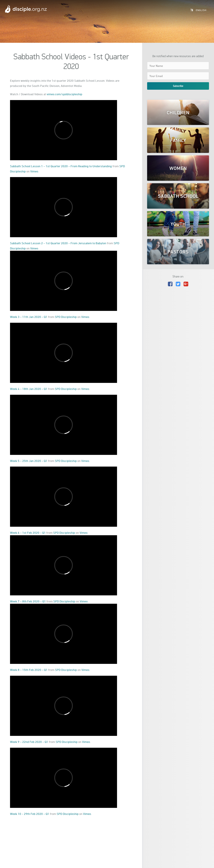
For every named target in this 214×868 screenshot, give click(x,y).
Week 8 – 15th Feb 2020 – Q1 (29, 670)
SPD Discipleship (66, 317)
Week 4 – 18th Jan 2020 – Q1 (29, 389)
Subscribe (178, 86)
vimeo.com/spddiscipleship (64, 94)
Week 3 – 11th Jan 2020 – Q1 (29, 317)
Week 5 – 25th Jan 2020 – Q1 (29, 461)
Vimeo (34, 171)
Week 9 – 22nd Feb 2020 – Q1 (29, 742)
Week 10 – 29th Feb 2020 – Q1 (30, 814)
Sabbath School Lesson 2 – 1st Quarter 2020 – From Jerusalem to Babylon (58, 243)
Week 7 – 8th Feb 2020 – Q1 (28, 601)
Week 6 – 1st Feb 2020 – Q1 (28, 533)
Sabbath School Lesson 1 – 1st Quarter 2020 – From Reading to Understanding (61, 166)
